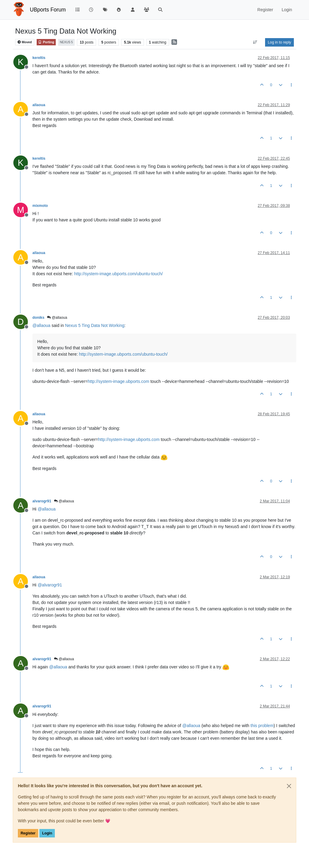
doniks (38, 318)
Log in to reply (279, 42)
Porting (46, 42)
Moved (25, 42)
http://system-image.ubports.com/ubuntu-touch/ (119, 274)
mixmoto (40, 206)
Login (47, 833)
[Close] (289, 786)
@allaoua (57, 318)
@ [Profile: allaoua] (41, 325)
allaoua (39, 105)
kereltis (39, 58)
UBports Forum (48, 10)
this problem (262, 726)
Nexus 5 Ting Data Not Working (95, 325)
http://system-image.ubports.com (118, 381)
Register (28, 833)
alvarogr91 (42, 501)
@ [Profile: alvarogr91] (50, 585)
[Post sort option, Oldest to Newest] (255, 42)
